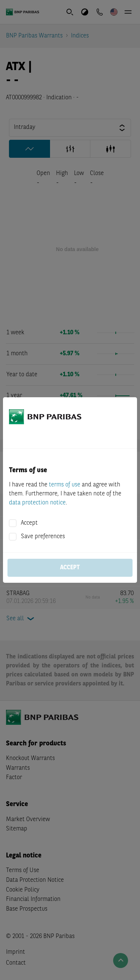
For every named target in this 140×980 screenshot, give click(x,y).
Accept (29, 523)
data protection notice (37, 503)
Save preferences (43, 537)
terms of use (65, 485)
